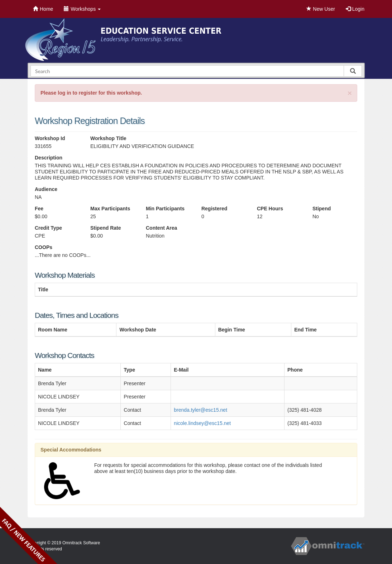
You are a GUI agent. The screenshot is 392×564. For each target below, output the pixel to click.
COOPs (44, 247)
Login (355, 9)
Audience (46, 189)
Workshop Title (108, 138)
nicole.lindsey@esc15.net (202, 423)
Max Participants (110, 209)
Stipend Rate (106, 228)
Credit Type (48, 228)
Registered (214, 209)
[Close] (350, 93)
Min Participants (165, 209)
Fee (39, 209)
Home (43, 9)
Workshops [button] (82, 9)
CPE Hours (270, 209)
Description (49, 158)
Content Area (161, 228)
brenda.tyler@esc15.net (200, 410)
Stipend (322, 209)
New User (321, 9)
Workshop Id (50, 138)
